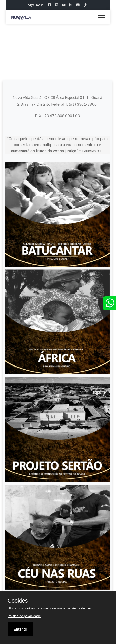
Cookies (18, 601)
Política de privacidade (24, 616)
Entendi (20, 629)
